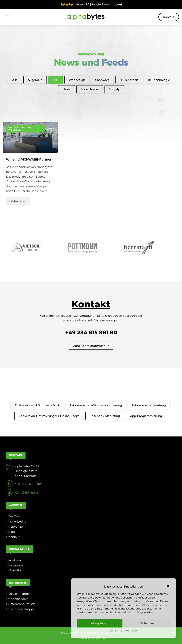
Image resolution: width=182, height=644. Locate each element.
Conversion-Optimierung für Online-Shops (49, 416)
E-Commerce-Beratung (149, 405)
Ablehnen (147, 623)
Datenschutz (115, 631)
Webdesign (77, 80)
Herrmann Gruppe (21, 609)
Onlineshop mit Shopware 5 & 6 (37, 405)
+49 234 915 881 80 (91, 332)
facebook (15, 560)
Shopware (102, 80)
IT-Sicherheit (129, 80)
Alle (15, 80)
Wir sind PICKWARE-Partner (29, 159)
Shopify (114, 89)
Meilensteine (17, 521)
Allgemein (35, 80)
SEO (56, 80)
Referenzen (16, 527)
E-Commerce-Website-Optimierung (96, 405)
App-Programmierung (146, 416)
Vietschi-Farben (19, 594)
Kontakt (169, 17)
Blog (12, 532)
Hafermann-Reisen (22, 604)
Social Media (90, 89)
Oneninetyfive (18, 599)
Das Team (15, 516)
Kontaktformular (27, 492)
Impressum (132, 631)
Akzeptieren (100, 623)
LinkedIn (15, 570)
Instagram (16, 565)
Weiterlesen (18, 201)
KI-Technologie (159, 80)
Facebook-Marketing (105, 416)
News (67, 89)
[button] (168, 586)
